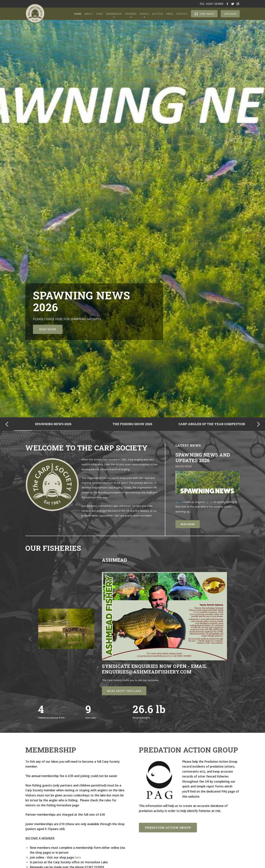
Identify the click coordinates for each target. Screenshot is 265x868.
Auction (158, 14)
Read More (48, 329)
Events (144, 14)
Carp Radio (204, 14)
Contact (182, 14)
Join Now (230, 14)
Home (78, 14)
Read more (188, 524)
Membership (114, 14)
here (78, 857)
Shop (99, 14)
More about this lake (124, 691)
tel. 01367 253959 (212, 4)
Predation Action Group (168, 828)
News (170, 14)
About (89, 14)
